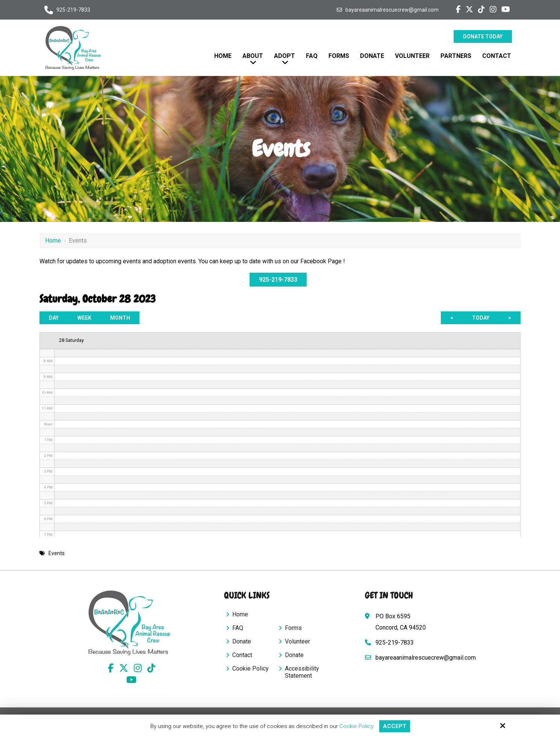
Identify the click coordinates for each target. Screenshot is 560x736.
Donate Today (483, 36)
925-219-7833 (73, 10)
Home (53, 241)
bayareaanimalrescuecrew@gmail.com (392, 10)
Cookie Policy (356, 726)
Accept (395, 726)
